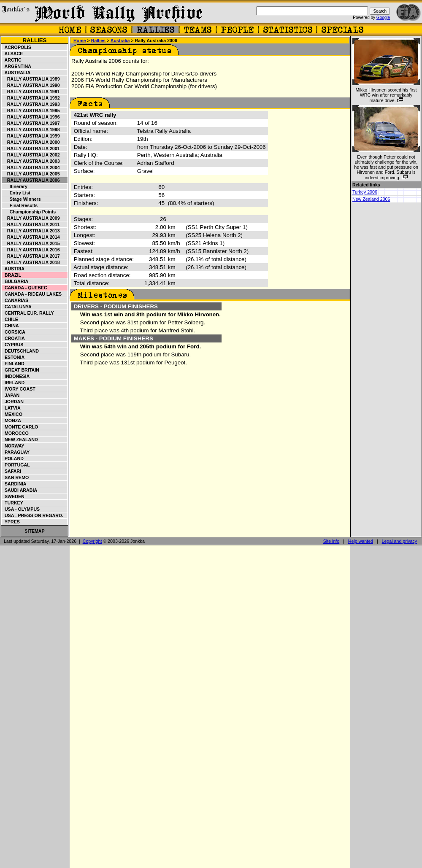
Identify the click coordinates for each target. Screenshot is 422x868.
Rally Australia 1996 (31, 117)
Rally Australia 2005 (31, 174)
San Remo (15, 477)
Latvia (11, 408)
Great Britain (21, 370)
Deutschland (20, 351)
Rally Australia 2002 (31, 155)
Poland (13, 458)
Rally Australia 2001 (31, 148)
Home (80, 40)
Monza (12, 421)
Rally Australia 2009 (31, 218)
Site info (331, 541)
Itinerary (15, 186)
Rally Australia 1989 (31, 79)
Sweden (13, 496)
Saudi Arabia (20, 490)
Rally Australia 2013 (31, 231)
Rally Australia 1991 (31, 92)
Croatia (14, 338)
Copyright (92, 541)
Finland (13, 364)
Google (383, 18)
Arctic (12, 60)
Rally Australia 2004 (31, 167)
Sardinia (14, 484)
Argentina (17, 66)
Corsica (14, 332)
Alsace (12, 54)
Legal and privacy (400, 541)
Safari (12, 471)
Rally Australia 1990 (31, 85)
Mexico (12, 414)
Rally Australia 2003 (31, 161)
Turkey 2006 (365, 192)
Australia (16, 73)
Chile (10, 319)
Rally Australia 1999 (31, 136)
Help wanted (361, 541)
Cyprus (13, 345)
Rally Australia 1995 (31, 111)
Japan (11, 395)
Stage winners (22, 199)
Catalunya (17, 307)
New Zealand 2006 (371, 199)
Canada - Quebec (25, 288)
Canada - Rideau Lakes (32, 294)
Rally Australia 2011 (31, 224)
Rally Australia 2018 (31, 262)
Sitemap (34, 531)
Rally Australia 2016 (31, 250)
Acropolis (17, 47)
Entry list (16, 193)
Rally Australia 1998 (31, 129)
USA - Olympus (21, 509)
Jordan (13, 402)
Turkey (13, 503)
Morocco (15, 433)
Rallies (34, 40)
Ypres (11, 522)
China (11, 326)
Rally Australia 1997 (31, 123)
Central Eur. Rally (28, 313)
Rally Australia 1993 (31, 104)
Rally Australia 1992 (31, 98)
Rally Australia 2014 (31, 237)
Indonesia (16, 376)
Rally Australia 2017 (31, 256)
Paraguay (16, 452)
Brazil (12, 275)
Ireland (13, 383)
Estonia (13, 357)
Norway (13, 446)
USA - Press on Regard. (33, 515)
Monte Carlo (20, 427)
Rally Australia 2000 (31, 142)
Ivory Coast (19, 389)
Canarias (15, 300)
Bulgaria (15, 281)
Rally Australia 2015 (31, 243)
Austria (13, 269)
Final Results (20, 205)
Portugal (16, 465)
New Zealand (20, 439)
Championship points (29, 212)
